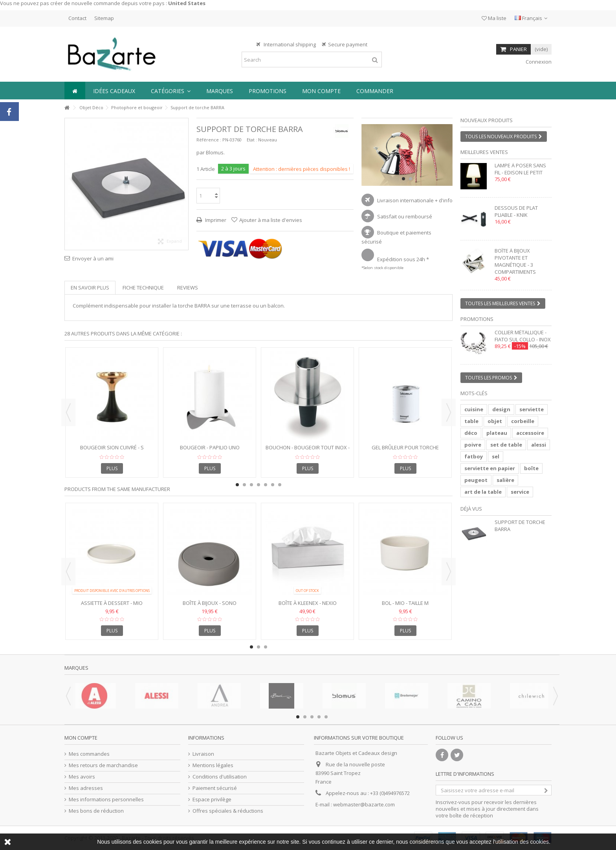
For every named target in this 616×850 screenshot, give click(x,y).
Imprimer (215, 220)
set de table (506, 445)
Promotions (477, 319)
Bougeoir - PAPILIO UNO (210, 447)
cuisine (474, 409)
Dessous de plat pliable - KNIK (516, 211)
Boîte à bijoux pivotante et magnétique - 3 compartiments (515, 261)
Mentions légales (213, 765)
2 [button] (411, 179)
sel (496, 456)
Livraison (203, 754)
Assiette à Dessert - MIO (112, 603)
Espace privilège (212, 800)
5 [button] (266, 485)
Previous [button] (68, 412)
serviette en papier (490, 468)
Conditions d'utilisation (220, 777)
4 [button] (258, 485)
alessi (539, 445)
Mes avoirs (82, 777)
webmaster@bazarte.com (364, 804)
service (520, 492)
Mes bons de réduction (96, 811)
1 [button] (403, 179)
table (471, 421)
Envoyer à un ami (93, 258)
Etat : (252, 140)
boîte (531, 468)
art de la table (483, 492)
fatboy (474, 456)
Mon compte (81, 738)
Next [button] (449, 412)
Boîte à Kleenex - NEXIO (308, 603)
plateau (497, 433)
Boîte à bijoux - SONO (210, 603)
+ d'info (444, 200)
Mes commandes (89, 754)
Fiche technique (143, 288)
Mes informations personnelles (106, 800)
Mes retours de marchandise (103, 765)
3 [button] (251, 485)
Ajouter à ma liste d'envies (271, 220)
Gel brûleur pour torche (405, 447)
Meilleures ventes (484, 152)
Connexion (538, 62)
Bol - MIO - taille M (405, 603)
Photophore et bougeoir (137, 107)
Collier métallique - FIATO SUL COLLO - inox (523, 336)
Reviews (188, 288)
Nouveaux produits (487, 120)
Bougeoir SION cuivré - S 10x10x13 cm (112, 451)
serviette (532, 409)
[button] (171, 91)
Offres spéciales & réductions (228, 811)
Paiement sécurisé (215, 788)
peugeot (476, 480)
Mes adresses (86, 788)
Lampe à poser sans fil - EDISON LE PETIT (520, 169)
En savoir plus (90, 288)
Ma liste (494, 18)
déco (471, 433)
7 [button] (280, 485)
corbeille (523, 421)
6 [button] (273, 485)
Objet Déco (91, 107)
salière (505, 480)
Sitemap (104, 18)
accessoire (530, 433)
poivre (473, 445)
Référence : (209, 140)
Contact (77, 18)
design (501, 409)
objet (495, 421)
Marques (76, 668)
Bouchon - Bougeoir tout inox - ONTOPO (308, 451)
